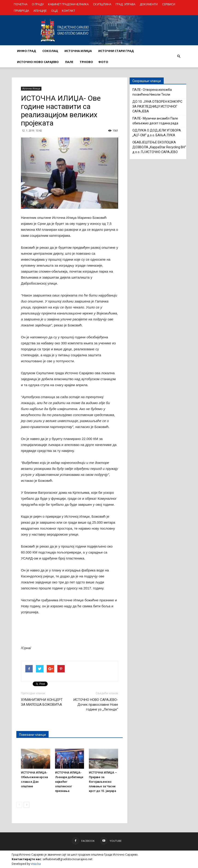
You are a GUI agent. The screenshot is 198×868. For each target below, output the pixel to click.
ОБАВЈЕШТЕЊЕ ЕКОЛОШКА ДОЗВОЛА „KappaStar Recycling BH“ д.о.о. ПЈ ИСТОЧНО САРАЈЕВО (159, 147)
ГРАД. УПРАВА (125, 4)
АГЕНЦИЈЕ (40, 11)
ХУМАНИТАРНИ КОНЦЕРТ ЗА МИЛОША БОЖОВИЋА (42, 702)
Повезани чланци (32, 735)
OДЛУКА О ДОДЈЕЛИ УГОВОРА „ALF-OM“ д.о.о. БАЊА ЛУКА (157, 133)
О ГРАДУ (38, 4)
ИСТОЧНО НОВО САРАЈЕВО (38, 62)
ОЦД (54, 11)
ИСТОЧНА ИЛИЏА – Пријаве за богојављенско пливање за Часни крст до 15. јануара (103, 782)
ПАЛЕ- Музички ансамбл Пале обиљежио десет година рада (155, 121)
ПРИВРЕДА (21, 11)
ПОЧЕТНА (21, 4)
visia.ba (36, 864)
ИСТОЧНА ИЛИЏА (78, 51)
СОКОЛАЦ (50, 51)
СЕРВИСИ (169, 4)
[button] (179, 56)
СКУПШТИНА (102, 4)
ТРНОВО (86, 62)
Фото (103, 62)
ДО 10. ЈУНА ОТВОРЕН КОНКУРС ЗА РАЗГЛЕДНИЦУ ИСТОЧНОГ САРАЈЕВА (157, 106)
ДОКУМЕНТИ (149, 4)
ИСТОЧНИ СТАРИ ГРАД (116, 51)
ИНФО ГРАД (26, 51)
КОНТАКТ (68, 11)
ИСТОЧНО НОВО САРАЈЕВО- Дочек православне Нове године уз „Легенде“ (96, 705)
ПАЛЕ (69, 62)
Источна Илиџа (31, 89)
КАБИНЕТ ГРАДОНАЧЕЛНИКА (68, 4)
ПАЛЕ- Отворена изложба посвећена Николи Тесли (152, 92)
